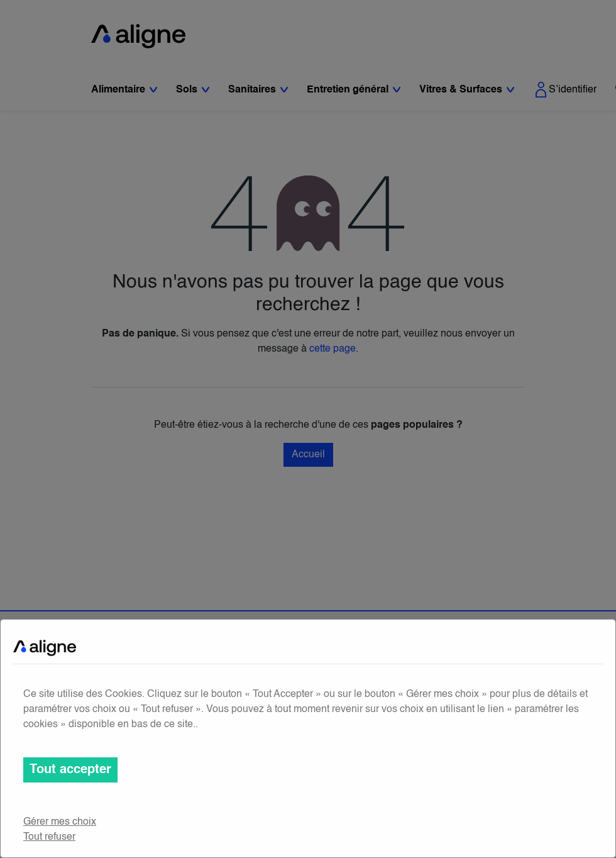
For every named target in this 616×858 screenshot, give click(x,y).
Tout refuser (49, 837)
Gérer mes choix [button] (60, 822)
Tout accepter (70, 770)
